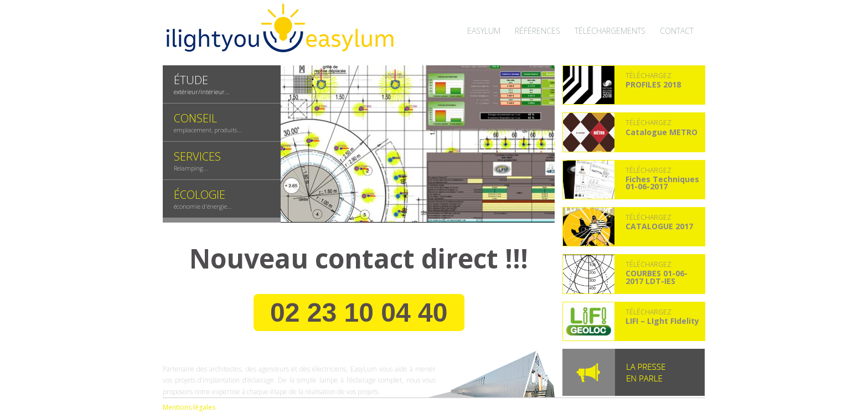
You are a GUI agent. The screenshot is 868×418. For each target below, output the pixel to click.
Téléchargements (610, 31)
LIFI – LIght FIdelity (662, 321)
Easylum (484, 31)
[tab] (222, 84)
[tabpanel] (418, 144)
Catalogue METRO (662, 132)
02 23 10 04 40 (359, 313)
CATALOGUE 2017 (659, 226)
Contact (677, 31)
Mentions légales (189, 407)
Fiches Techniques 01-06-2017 (662, 183)
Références (538, 31)
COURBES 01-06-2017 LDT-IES (657, 277)
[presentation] (222, 84)
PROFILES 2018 (653, 84)
